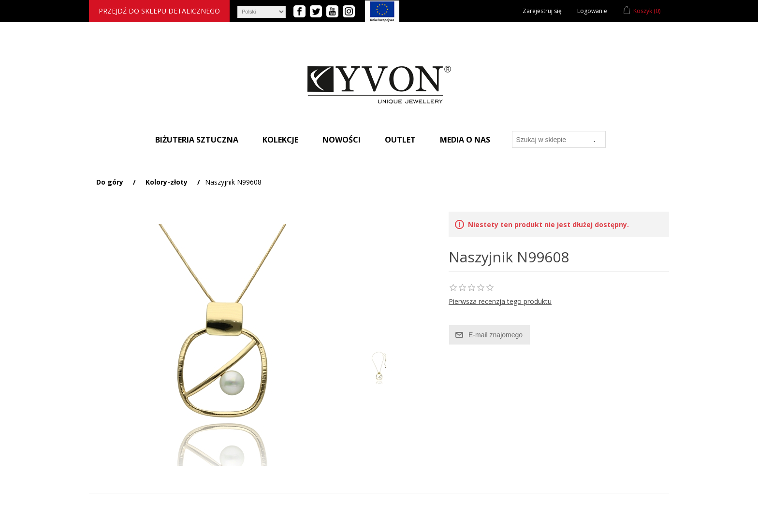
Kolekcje (280, 140)
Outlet (400, 140)
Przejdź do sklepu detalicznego (159, 11)
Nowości (342, 140)
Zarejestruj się (542, 11)
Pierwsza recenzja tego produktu (500, 301)
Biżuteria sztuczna (197, 140)
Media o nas (465, 140)
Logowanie (592, 11)
